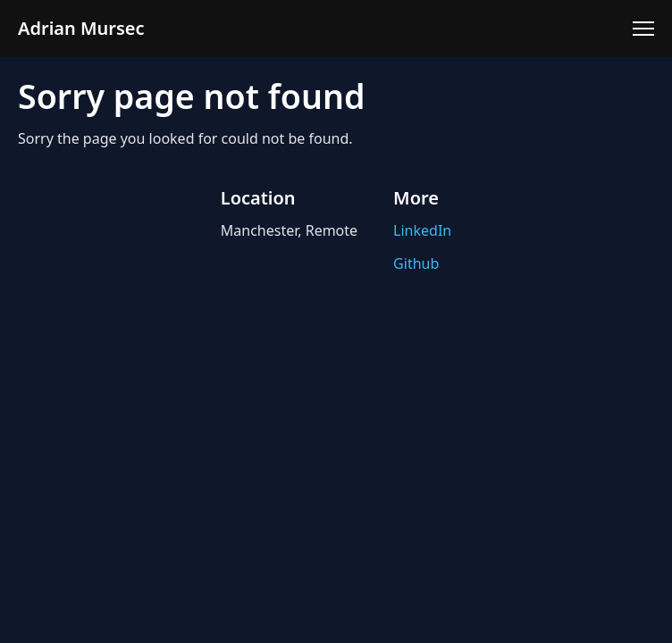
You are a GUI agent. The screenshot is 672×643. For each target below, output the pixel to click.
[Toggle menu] (643, 29)
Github (416, 263)
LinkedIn (422, 230)
